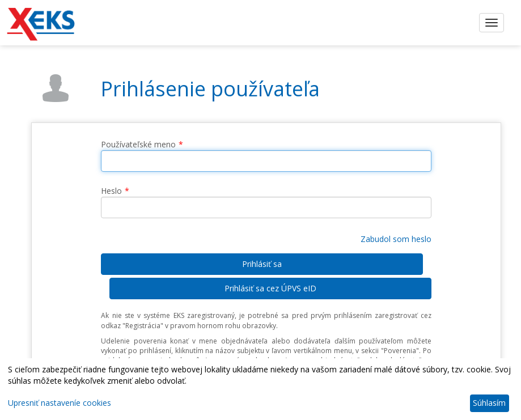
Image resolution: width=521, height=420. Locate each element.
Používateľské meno (138, 144)
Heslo (111, 191)
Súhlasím (489, 403)
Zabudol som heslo (396, 239)
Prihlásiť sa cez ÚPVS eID (270, 288)
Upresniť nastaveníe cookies (60, 403)
